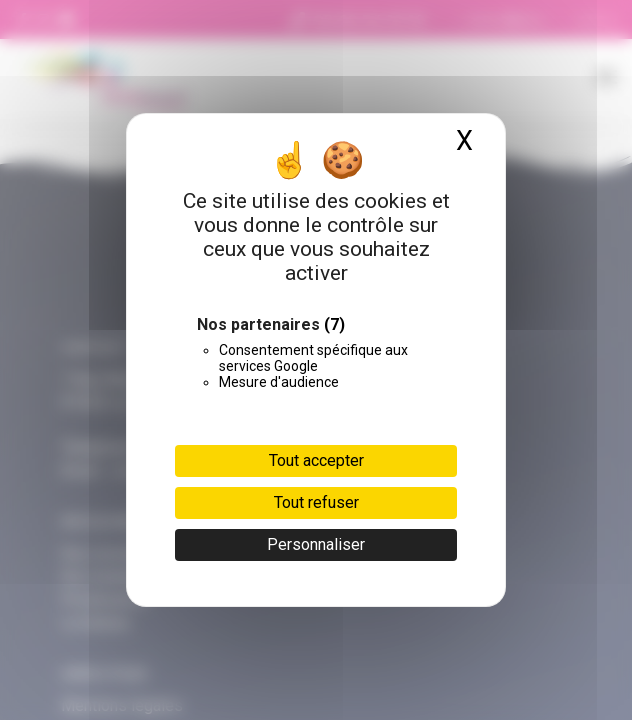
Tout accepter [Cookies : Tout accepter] (316, 460)
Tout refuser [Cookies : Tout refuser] (316, 502)
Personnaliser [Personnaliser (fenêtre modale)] (316, 544)
